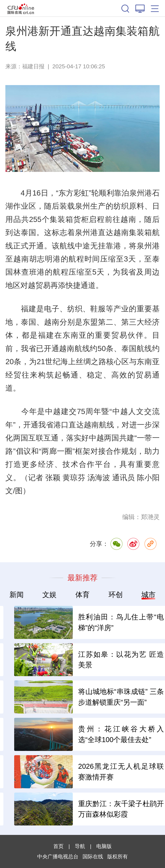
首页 (58, 846)
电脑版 (104, 846)
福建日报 (33, 66)
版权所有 (118, 857)
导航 (80, 846)
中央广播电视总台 (58, 857)
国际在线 (21, 8)
